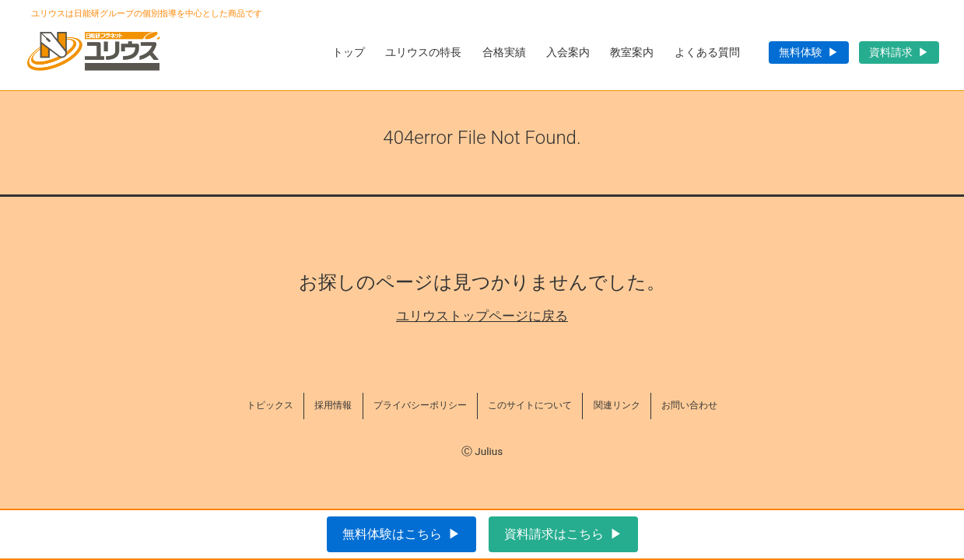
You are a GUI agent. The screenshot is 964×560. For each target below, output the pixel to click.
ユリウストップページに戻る (482, 316)
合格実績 (504, 52)
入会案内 (568, 52)
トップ (349, 52)
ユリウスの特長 (423, 52)
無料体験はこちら (392, 534)
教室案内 (632, 52)
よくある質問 (707, 52)
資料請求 (891, 52)
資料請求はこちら (554, 534)
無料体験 (801, 52)
